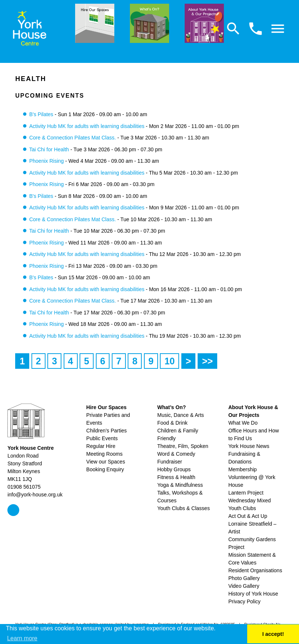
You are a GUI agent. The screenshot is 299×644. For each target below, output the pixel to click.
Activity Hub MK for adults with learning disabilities (87, 126)
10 (169, 361)
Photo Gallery (244, 578)
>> (207, 361)
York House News (249, 446)
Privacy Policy (244, 601)
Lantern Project (246, 493)
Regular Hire (101, 446)
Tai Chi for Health (49, 149)
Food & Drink (172, 423)
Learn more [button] (22, 638)
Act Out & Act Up (248, 516)
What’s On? (172, 407)
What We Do (243, 423)
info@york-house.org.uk (35, 495)
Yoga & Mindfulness (180, 485)
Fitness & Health (176, 477)
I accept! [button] (273, 634)
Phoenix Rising (46, 161)
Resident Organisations (255, 570)
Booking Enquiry (105, 469)
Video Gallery (244, 586)
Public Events (102, 438)
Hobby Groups (174, 469)
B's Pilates (41, 114)
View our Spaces (106, 462)
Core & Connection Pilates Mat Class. (73, 138)
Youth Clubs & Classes (184, 508)
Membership (243, 469)
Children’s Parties (106, 431)
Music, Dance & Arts (181, 415)
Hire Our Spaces (106, 407)
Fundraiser (170, 462)
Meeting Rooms (104, 454)
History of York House (253, 594)
